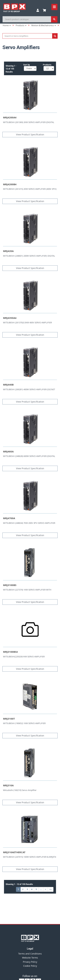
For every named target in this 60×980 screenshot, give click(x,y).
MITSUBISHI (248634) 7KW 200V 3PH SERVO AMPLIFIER (29, 523)
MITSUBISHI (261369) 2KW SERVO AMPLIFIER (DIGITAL (29, 122)
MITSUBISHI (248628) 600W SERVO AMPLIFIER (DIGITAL (29, 456)
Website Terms (30, 958)
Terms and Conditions (30, 954)
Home (7, 25)
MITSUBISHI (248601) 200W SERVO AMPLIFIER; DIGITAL (29, 256)
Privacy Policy (30, 962)
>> (51, 889)
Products (21, 25)
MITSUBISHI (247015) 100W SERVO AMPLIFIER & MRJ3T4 (30, 857)
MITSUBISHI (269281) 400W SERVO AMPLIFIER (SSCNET (29, 389)
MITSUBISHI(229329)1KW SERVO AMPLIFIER (24, 657)
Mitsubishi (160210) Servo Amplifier (20, 790)
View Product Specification (30, 134)
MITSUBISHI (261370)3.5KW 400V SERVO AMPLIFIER (27, 322)
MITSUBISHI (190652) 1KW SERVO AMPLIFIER (24, 723)
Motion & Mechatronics (44, 25)
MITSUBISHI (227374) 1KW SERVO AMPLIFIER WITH (27, 590)
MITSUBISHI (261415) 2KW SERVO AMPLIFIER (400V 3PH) (30, 189)
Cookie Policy (30, 966)
